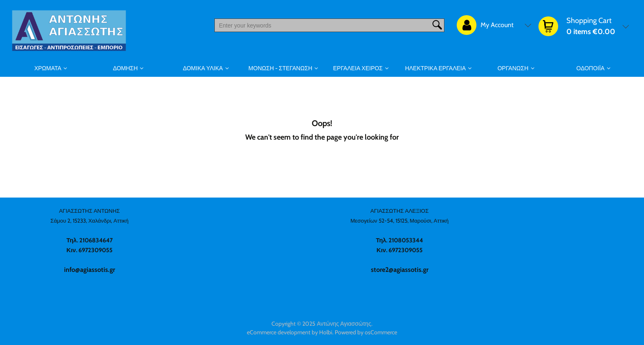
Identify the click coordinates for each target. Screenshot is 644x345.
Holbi (326, 332)
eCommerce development (279, 332)
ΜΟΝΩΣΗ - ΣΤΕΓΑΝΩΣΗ (281, 68)
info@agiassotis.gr (90, 270)
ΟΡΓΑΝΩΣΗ (513, 68)
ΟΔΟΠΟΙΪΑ (590, 68)
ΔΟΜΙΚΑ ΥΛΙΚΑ (203, 68)
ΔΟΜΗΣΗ (125, 68)
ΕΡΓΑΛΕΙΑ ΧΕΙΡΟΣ (358, 68)
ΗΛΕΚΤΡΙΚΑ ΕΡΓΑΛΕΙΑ (435, 68)
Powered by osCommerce (366, 332)
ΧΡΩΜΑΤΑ (48, 68)
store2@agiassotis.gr (400, 270)
